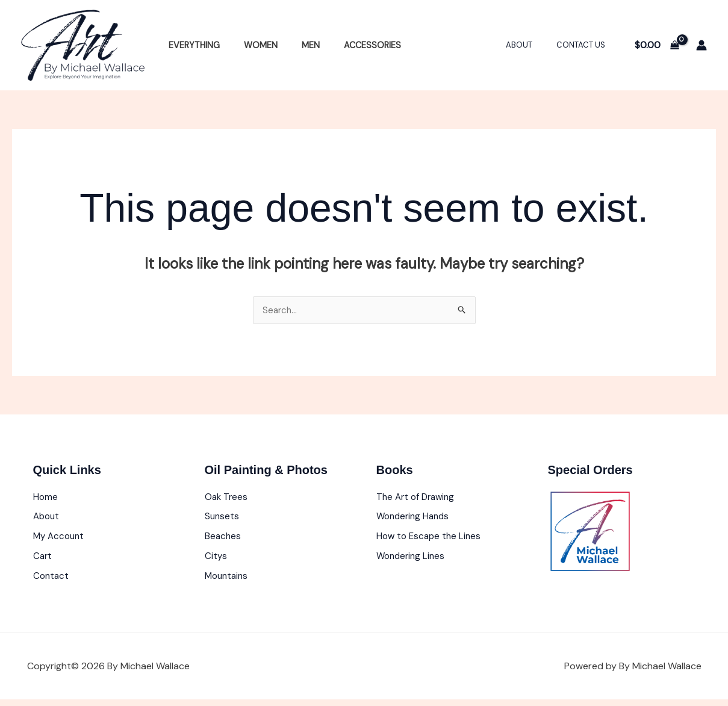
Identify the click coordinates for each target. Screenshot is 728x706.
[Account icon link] (702, 45)
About (532, 45)
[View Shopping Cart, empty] (657, 45)
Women (250, 45)
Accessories (349, 45)
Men (294, 45)
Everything (191, 45)
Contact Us (585, 45)
